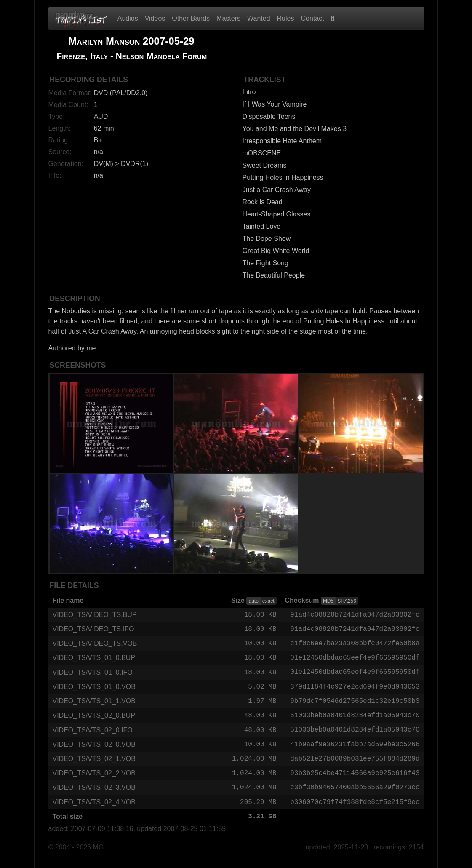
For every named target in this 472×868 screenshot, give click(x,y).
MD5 (328, 601)
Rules (286, 18)
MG (99, 856)
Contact (312, 18)
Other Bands (191, 18)
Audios (128, 18)
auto (253, 601)
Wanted (259, 18)
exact (268, 601)
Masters (228, 18)
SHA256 (347, 601)
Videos (155, 18)
